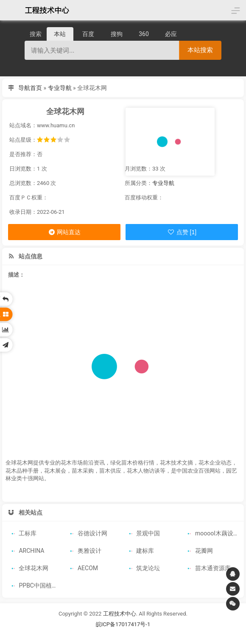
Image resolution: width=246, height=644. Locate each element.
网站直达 (64, 232)
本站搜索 (200, 50)
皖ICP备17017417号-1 (123, 623)
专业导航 (60, 88)
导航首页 (30, 88)
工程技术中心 (120, 612)
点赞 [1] (182, 232)
